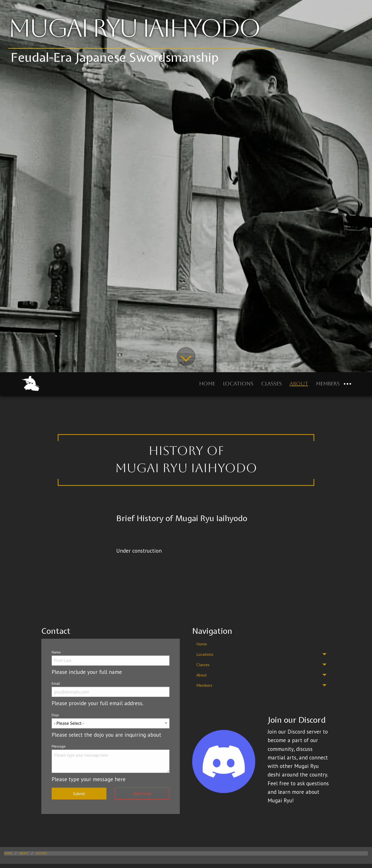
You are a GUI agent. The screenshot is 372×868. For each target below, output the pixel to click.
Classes (272, 384)
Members (328, 384)
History (41, 853)
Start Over (142, 794)
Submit (79, 794)
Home (207, 384)
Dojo (55, 715)
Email (56, 683)
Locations (238, 384)
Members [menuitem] (204, 685)
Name (56, 652)
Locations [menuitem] (205, 654)
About (299, 384)
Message (59, 746)
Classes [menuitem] (203, 665)
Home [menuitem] (202, 644)
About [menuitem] (202, 675)
